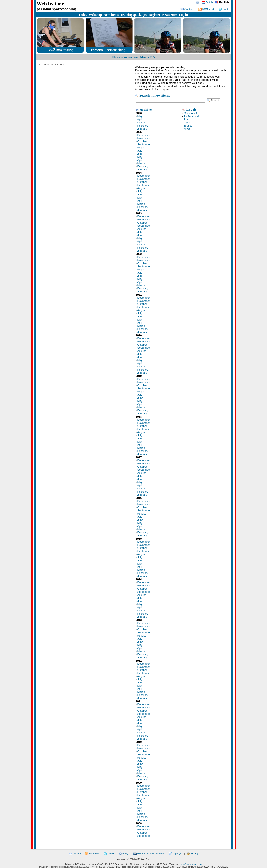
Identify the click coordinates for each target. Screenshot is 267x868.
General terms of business (149, 853)
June (140, 154)
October (142, 141)
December (144, 135)
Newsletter (170, 15)
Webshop (95, 15)
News (187, 129)
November (144, 138)
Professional (191, 116)
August (141, 148)
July (140, 151)
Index (83, 15)
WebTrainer (50, 4)
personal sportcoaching (56, 9)
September (144, 144)
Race (187, 119)
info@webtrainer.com (191, 864)
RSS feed (206, 9)
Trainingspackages (134, 15)
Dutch (207, 2)
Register (154, 15)
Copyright (175, 853)
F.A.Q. (124, 853)
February (143, 126)
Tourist (188, 126)
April (140, 119)
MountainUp (191, 113)
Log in (183, 15)
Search (213, 101)
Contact (187, 9)
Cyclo (187, 123)
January (142, 129)
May (140, 116)
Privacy (192, 853)
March (141, 123)
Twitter (224, 9)
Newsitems (111, 15)
